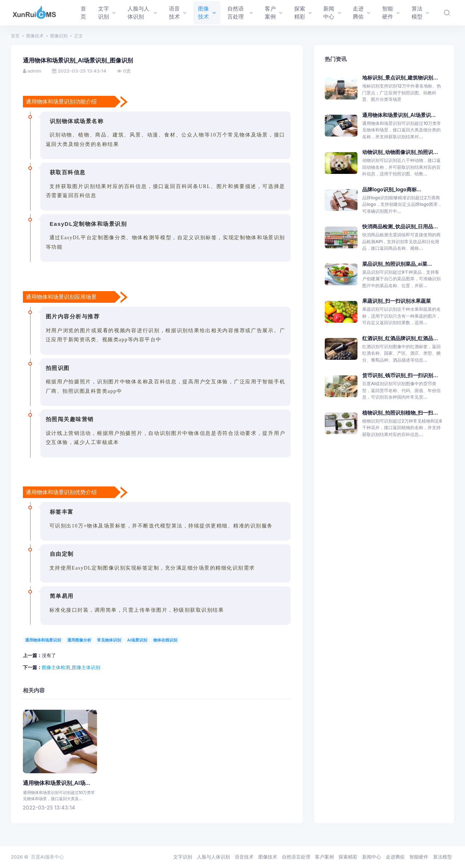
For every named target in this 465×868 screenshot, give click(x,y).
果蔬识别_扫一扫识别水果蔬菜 (397, 301)
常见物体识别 (109, 640)
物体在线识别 (165, 640)
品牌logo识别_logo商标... (392, 189)
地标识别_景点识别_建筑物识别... (400, 78)
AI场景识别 (137, 640)
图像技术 (35, 36)
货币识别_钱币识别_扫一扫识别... (400, 375)
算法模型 (442, 857)
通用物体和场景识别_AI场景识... (399, 115)
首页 (15, 36)
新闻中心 (372, 857)
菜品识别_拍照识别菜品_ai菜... (397, 264)
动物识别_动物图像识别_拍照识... (400, 152)
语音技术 (244, 857)
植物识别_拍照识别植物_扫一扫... (400, 413)
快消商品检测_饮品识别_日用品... (400, 226)
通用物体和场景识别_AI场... (57, 783)
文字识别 (183, 857)
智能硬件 (419, 857)
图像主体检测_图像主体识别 (71, 667)
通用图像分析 (79, 640)
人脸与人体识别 (213, 857)
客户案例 (324, 857)
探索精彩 (348, 857)
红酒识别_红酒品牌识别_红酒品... (400, 338)
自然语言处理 (296, 857)
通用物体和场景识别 (43, 640)
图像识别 (59, 36)
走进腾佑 (395, 857)
